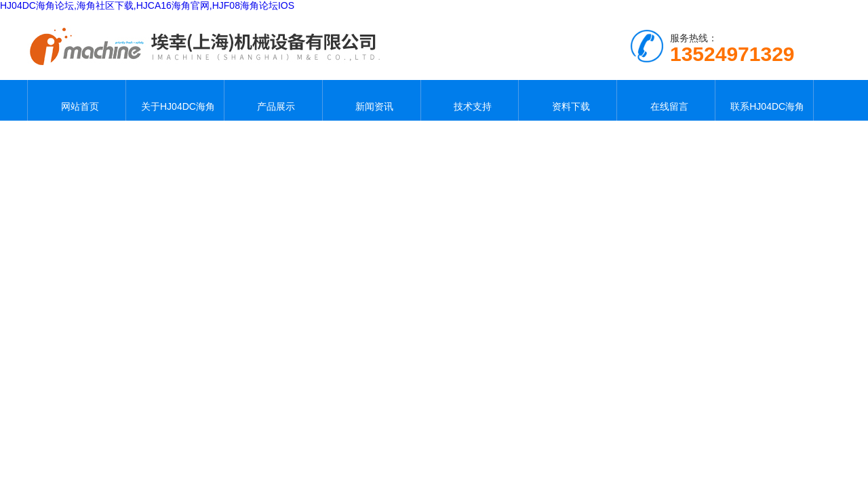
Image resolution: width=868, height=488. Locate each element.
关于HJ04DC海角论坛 (175, 100)
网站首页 (77, 100)
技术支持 (469, 100)
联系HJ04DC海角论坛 (765, 100)
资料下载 (568, 100)
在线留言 (666, 100)
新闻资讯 (372, 100)
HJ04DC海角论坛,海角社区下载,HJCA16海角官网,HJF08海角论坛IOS (147, 5)
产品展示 (273, 100)
